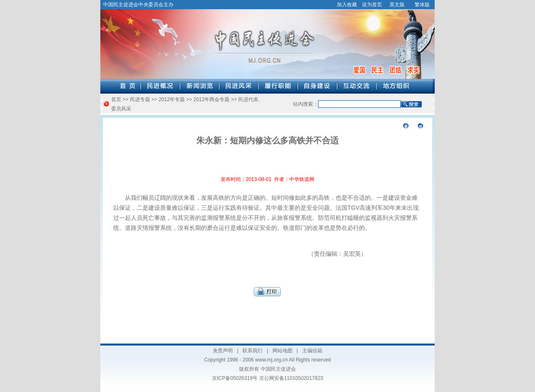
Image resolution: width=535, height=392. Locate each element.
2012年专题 (172, 99)
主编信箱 (312, 351)
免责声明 (223, 351)
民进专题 (140, 99)
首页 (116, 99)
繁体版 (422, 5)
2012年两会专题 (212, 99)
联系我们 (252, 351)
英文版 (397, 5)
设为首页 (372, 5)
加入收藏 (347, 5)
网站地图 (283, 351)
